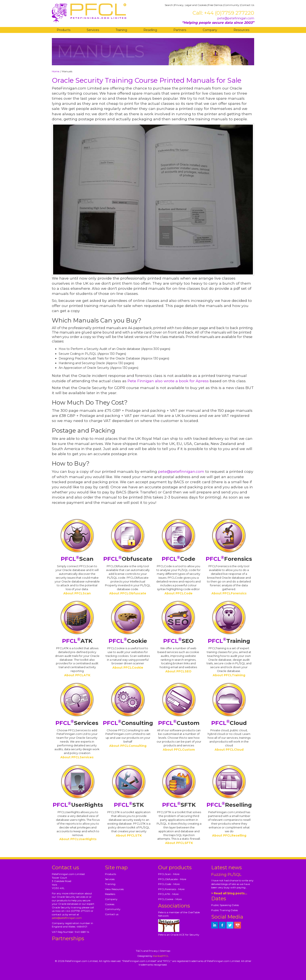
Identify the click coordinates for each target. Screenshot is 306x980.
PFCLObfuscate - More (172, 879)
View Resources (114, 889)
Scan (77, 559)
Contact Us (247, 5)
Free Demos (215, 5)
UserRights (78, 805)
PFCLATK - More (168, 894)
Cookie (128, 641)
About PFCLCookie (128, 668)
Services (93, 30)
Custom (179, 723)
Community (232, 5)
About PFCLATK (77, 675)
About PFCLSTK (129, 835)
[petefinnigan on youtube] (238, 925)
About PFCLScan (77, 593)
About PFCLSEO (178, 671)
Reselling (150, 30)
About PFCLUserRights (78, 839)
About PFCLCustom (179, 750)
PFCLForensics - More (171, 889)
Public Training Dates (225, 910)
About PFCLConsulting (128, 746)
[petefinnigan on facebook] (222, 925)
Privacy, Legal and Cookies (191, 5)
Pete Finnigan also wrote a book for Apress (168, 381)
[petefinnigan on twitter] (230, 925)
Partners (180, 30)
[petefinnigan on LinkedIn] (215, 925)
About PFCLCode (178, 593)
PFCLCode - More (169, 884)
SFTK (179, 805)
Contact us (112, 914)
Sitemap (165, 951)
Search (169, 5)
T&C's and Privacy (147, 951)
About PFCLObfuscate (128, 593)
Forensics (229, 559)
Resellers (110, 894)
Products (64, 30)
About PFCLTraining (229, 675)
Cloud (229, 723)
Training (121, 30)
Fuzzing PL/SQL (226, 875)
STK (129, 805)
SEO (178, 641)
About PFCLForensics (229, 593)
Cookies (110, 904)
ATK (77, 641)
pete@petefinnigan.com (236, 18)
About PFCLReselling (229, 835)
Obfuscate (128, 559)
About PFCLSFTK (179, 843)
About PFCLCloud (229, 750)
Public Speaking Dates (225, 905)
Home (56, 71)
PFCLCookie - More (170, 899)
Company (210, 30)
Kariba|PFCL (161, 956)
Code (178, 559)
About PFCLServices (77, 757)
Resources (241, 30)
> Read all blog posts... (229, 893)
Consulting (128, 723)
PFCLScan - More (169, 874)
